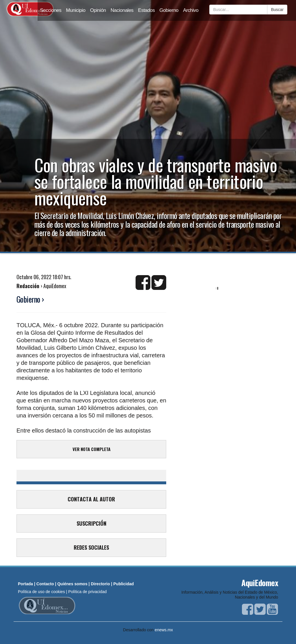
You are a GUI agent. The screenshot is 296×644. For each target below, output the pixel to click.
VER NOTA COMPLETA (91, 449)
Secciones (51, 10)
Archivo (191, 10)
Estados (147, 10)
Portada (25, 584)
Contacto (45, 584)
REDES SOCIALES (91, 547)
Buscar (277, 10)
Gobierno (169, 10)
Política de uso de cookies (41, 592)
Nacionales (122, 10)
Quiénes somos (72, 584)
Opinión (98, 10)
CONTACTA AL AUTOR (91, 499)
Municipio (76, 10)
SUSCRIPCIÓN (91, 523)
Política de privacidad (87, 592)
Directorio (100, 584)
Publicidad (124, 584)
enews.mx (164, 630)
